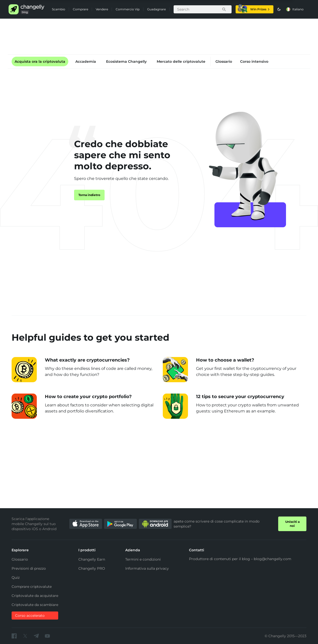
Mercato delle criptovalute (181, 61)
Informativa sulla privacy (147, 568)
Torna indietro (89, 195)
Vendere (102, 9)
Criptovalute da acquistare (35, 596)
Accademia (86, 61)
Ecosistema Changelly (126, 61)
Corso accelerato (30, 616)
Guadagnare (156, 9)
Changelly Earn (92, 559)
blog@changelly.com (273, 559)
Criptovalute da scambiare (35, 605)
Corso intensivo (254, 61)
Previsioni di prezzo (29, 568)
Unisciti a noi (292, 524)
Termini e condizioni (143, 559)
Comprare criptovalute (32, 587)
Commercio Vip (128, 9)
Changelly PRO (92, 568)
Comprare (81, 9)
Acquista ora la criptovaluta (40, 61)
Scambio (59, 9)
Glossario (224, 61)
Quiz (16, 577)
